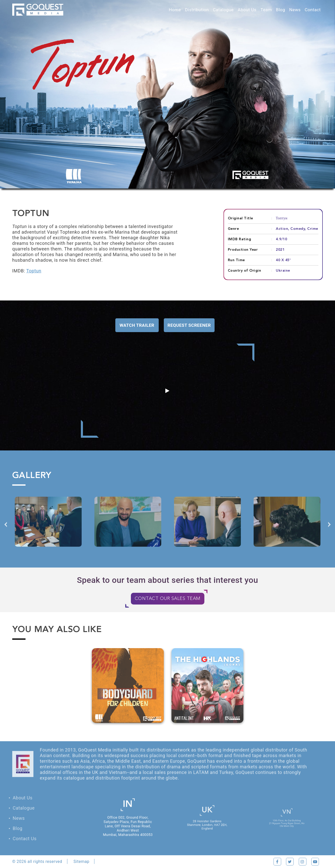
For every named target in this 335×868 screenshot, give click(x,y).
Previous (6, 531)
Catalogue (223, 10)
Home (175, 10)
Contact (313, 10)
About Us (247, 10)
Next (329, 531)
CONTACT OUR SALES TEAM (168, 599)
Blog (281, 10)
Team (266, 10)
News (295, 10)
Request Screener (189, 325)
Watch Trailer (137, 325)
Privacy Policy (114, 861)
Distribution (197, 10)
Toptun (34, 271)
